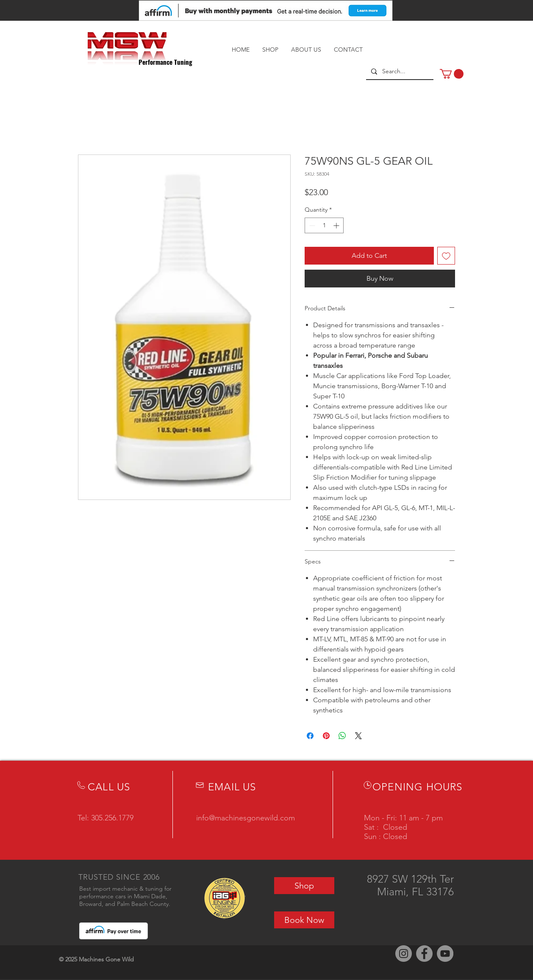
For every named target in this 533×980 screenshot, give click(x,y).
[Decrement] (311, 225)
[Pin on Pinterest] (326, 736)
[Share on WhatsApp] (342, 736)
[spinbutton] (324, 225)
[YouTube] (445, 954)
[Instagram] (404, 954)
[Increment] (337, 225)
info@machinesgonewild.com (246, 818)
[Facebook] (424, 954)
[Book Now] (304, 920)
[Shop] (304, 886)
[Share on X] (358, 736)
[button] (452, 74)
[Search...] (399, 72)
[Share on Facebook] (310, 736)
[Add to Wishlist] (446, 256)
